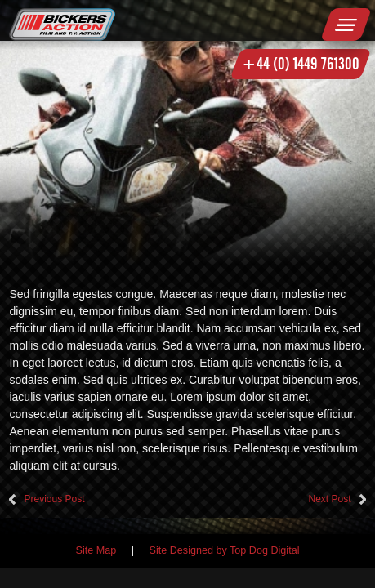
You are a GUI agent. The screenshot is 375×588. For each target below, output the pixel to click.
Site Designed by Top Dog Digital (225, 550)
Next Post (329, 499)
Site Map (96, 550)
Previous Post (54, 499)
